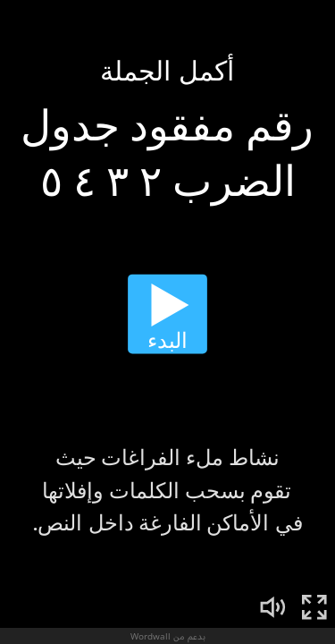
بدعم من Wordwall (168, 636)
